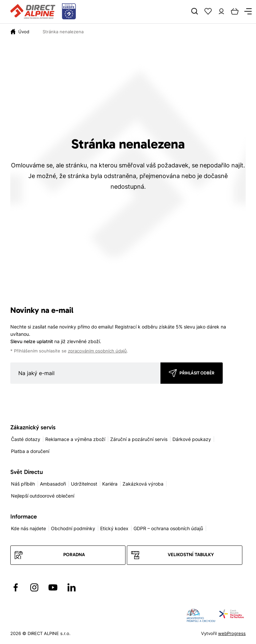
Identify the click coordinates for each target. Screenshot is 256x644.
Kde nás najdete (28, 528)
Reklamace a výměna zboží (75, 439)
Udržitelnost (84, 484)
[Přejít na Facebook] (16, 587)
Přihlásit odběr (197, 373)
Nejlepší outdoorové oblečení (43, 496)
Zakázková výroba (143, 484)
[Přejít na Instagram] (34, 587)
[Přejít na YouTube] (53, 587)
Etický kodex (114, 528)
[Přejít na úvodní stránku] (43, 12)
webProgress (232, 633)
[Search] (195, 11)
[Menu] (248, 11)
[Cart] (235, 11)
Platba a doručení (30, 451)
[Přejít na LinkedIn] (72, 587)
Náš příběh (23, 484)
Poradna (74, 555)
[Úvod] (24, 32)
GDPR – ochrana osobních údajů (168, 528)
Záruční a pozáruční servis (139, 439)
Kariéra (110, 484)
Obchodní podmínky (73, 528)
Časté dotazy (26, 439)
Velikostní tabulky (191, 555)
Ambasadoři (53, 484)
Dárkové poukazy (192, 439)
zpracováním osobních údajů (97, 351)
